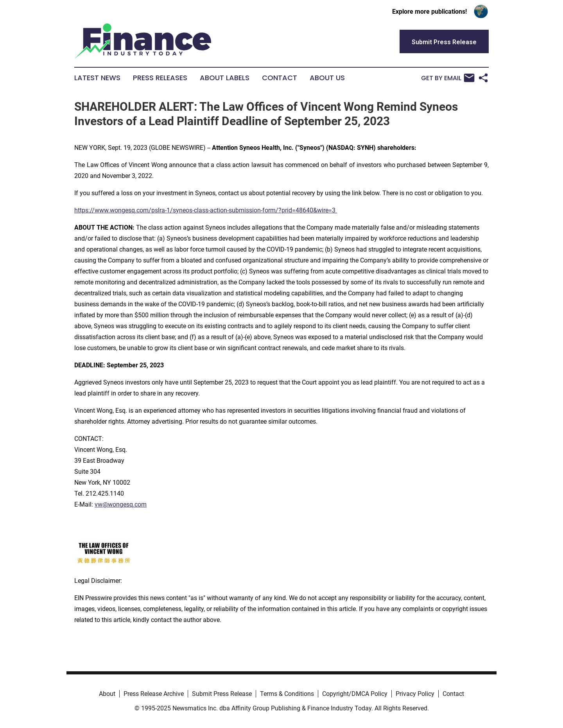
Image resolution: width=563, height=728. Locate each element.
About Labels (225, 78)
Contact (280, 78)
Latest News (97, 78)
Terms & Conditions (287, 694)
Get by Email (448, 78)
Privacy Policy (415, 694)
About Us (327, 78)
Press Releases (160, 78)
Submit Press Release (222, 694)
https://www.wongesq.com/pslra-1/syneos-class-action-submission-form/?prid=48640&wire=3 (205, 210)
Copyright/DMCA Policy (355, 694)
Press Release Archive (154, 694)
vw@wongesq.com (121, 504)
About (107, 694)
